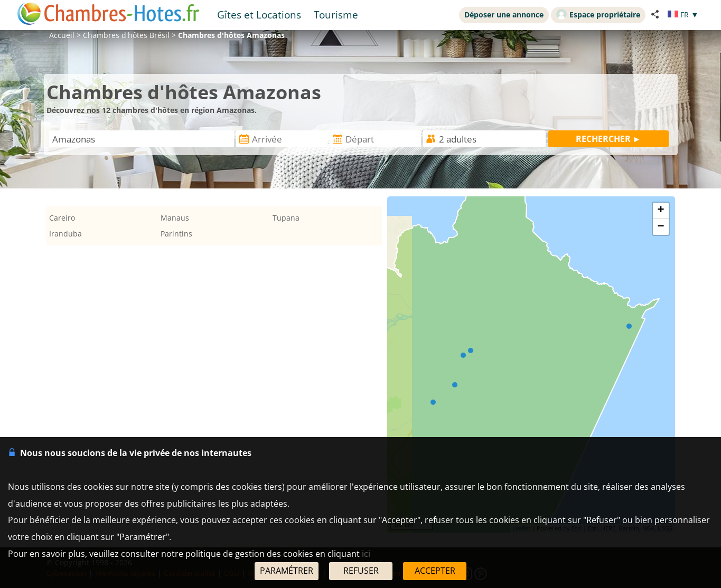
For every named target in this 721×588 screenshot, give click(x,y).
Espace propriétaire (598, 14)
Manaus (175, 218)
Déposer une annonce (504, 15)
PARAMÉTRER (287, 571)
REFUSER (361, 571)
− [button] (661, 227)
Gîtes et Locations (259, 15)
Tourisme (336, 15)
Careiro (62, 218)
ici (366, 554)
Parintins (176, 234)
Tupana (286, 218)
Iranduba (65, 234)
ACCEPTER (435, 571)
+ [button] (661, 211)
